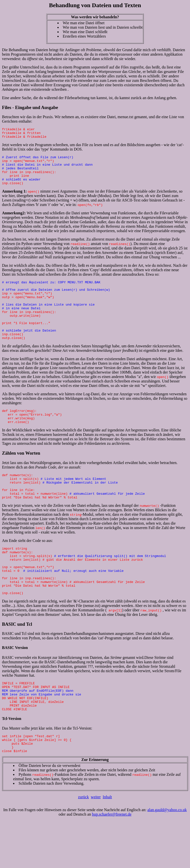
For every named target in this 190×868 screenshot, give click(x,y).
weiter (96, 844)
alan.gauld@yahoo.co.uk (167, 857)
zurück (84, 844)
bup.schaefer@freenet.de (112, 862)
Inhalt (107, 844)
